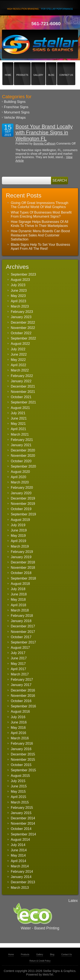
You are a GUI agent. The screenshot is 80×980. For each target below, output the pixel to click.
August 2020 (20, 472)
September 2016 (23, 706)
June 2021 (19, 418)
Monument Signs (17, 112)
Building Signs (15, 102)
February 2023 (22, 312)
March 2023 (20, 306)
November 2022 (23, 328)
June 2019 (19, 530)
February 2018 (22, 616)
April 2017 (18, 669)
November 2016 (23, 696)
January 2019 (21, 557)
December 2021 (23, 386)
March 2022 (20, 370)
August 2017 (20, 648)
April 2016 (18, 733)
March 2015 (20, 802)
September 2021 (23, 402)
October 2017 (21, 637)
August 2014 (20, 840)
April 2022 (18, 365)
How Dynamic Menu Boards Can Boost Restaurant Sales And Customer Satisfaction (40, 235)
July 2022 (18, 349)
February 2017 (22, 680)
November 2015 (23, 760)
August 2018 (20, 584)
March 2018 (20, 610)
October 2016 (21, 701)
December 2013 (23, 882)
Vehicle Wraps (15, 118)
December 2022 (23, 322)
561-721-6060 (46, 24)
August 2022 (20, 344)
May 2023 (18, 296)
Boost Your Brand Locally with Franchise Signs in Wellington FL (44, 133)
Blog (51, 68)
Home (8, 68)
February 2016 (22, 743)
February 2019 (22, 552)
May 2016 (18, 728)
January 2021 (21, 445)
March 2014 (20, 866)
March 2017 (20, 674)
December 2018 (23, 562)
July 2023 (18, 285)
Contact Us (66, 68)
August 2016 (20, 712)
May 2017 (18, 664)
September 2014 (23, 834)
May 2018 (18, 600)
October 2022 (21, 333)
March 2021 (20, 434)
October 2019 (21, 509)
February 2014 (22, 872)
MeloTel (48, 974)
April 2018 (18, 605)
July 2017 (18, 653)
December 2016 (23, 690)
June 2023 (19, 291)
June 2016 (19, 722)
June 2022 (19, 354)
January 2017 (21, 685)
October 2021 (21, 397)
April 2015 (18, 797)
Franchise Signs (16, 107)
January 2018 (21, 621)
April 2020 (18, 477)
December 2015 (23, 754)
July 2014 (18, 845)
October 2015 (21, 765)
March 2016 (20, 738)
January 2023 (21, 317)
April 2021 (18, 429)
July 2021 (18, 413)
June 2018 (19, 594)
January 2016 (21, 749)
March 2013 (20, 888)
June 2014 (19, 850)
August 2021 (20, 408)
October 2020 (21, 461)
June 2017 (19, 658)
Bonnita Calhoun (44, 144)
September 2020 (23, 466)
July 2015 (18, 781)
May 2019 (18, 536)
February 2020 (22, 488)
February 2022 (22, 376)
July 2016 (18, 717)
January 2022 (21, 381)
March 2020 (20, 482)
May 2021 (18, 424)
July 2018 (18, 589)
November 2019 (23, 504)
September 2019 (23, 514)
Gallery (38, 68)
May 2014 (18, 855)
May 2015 (18, 792)
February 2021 (22, 440)
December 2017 (23, 626)
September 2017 (23, 642)
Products (22, 68)
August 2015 (20, 776)
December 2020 (23, 450)
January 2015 (21, 813)
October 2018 (21, 573)
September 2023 (23, 274)
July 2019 (18, 525)
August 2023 (20, 280)
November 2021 (23, 392)
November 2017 (23, 632)
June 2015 (19, 786)
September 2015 (23, 770)
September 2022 (23, 338)
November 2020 (23, 456)
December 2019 (23, 498)
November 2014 (23, 823)
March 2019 (20, 546)
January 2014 (21, 877)
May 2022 (18, 360)
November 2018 (23, 568)
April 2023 (18, 301)
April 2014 (18, 861)
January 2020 (21, 493)
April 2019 (18, 541)
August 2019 (20, 520)
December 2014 (23, 818)
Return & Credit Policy (40, 961)
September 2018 (23, 578)
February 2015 (22, 808)
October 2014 (21, 829)
